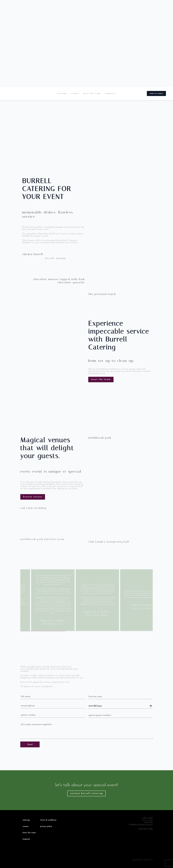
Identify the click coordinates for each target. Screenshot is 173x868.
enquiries (110, 93)
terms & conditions (48, 820)
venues (75, 93)
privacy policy (46, 826)
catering (62, 93)
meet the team (92, 93)
